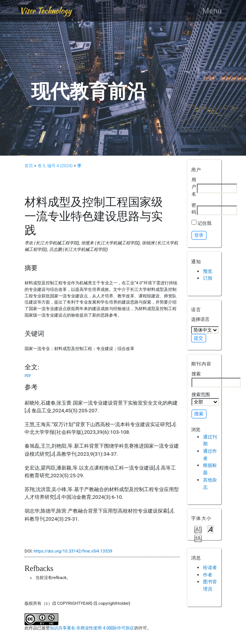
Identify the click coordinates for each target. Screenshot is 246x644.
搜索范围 (205, 399)
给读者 (210, 567)
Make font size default (210, 529)
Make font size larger (198, 538)
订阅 (208, 278)
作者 (208, 575)
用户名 (194, 187)
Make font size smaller (198, 529)
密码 (194, 209)
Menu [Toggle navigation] (212, 11)
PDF (28, 376)
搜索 (216, 379)
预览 (208, 271)
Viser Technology (45, 11)
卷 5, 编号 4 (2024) (55, 166)
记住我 (205, 223)
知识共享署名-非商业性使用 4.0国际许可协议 (92, 628)
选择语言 (200, 319)
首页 (29, 166)
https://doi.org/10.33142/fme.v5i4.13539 (73, 551)
